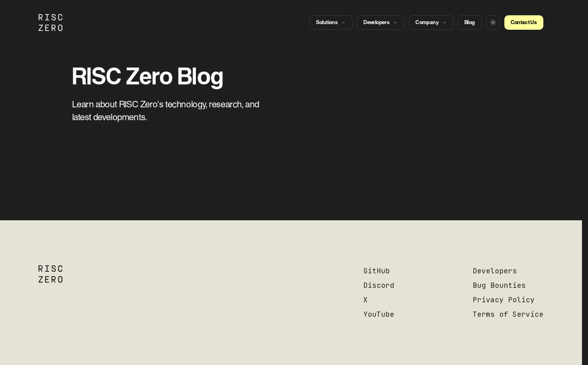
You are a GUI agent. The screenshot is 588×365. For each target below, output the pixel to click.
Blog (470, 22)
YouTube (379, 314)
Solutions (331, 22)
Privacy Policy (504, 300)
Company (431, 22)
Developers (381, 22)
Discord (379, 285)
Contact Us (524, 22)
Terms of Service (508, 314)
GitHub (376, 271)
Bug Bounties (499, 285)
